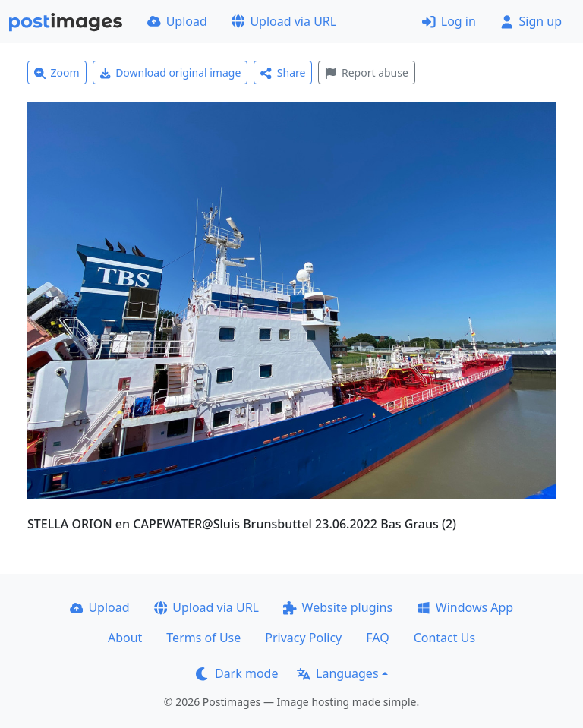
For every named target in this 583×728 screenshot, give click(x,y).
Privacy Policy (303, 638)
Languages (337, 673)
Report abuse (366, 72)
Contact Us (444, 638)
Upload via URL (284, 21)
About (125, 638)
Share (283, 72)
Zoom (57, 72)
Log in (449, 21)
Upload (177, 21)
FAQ (377, 638)
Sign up (531, 21)
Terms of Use (203, 638)
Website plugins (338, 607)
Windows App (465, 607)
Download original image (170, 72)
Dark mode (237, 673)
